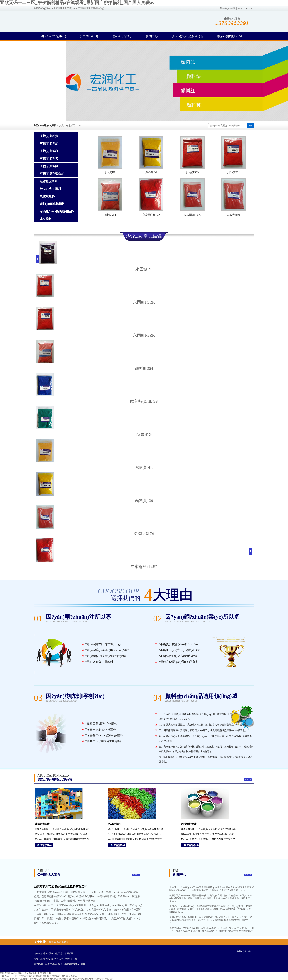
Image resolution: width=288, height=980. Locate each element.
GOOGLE (249, 8)
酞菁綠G (144, 434)
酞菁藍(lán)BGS (144, 401)
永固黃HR (110, 172)
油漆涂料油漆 (189, 824)
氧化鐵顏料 (47, 196)
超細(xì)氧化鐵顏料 (52, 204)
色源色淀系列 (49, 181)
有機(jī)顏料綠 (49, 166)
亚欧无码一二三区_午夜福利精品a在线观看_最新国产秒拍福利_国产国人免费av (77, 3)
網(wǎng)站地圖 (228, 8)
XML (240, 8)
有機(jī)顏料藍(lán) (52, 174)
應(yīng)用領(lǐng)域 (230, 36)
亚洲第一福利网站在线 (31, 979)
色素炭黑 (71, 126)
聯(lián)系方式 (50, 44)
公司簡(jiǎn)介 (89, 36)
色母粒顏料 (114, 824)
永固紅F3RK (233, 172)
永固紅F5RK (192, 172)
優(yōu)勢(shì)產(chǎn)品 (187, 36)
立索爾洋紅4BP (151, 215)
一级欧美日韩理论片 (10, 979)
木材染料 (46, 219)
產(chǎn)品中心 (122, 36)
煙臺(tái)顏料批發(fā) (59, 942)
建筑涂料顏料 (43, 824)
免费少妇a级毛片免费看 (54, 979)
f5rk (80, 126)
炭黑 (61, 126)
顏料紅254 (110, 215)
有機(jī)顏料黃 (49, 136)
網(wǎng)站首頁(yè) (53, 36)
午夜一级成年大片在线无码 (80, 979)
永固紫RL (144, 269)
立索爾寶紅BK (192, 215)
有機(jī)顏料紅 (49, 144)
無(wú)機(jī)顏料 (51, 189)
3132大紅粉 (233, 215)
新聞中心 (152, 36)
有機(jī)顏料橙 (49, 151)
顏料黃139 (151, 172)
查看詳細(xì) (46, 845)
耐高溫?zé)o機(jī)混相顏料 (57, 211)
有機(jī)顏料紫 (49, 159)
